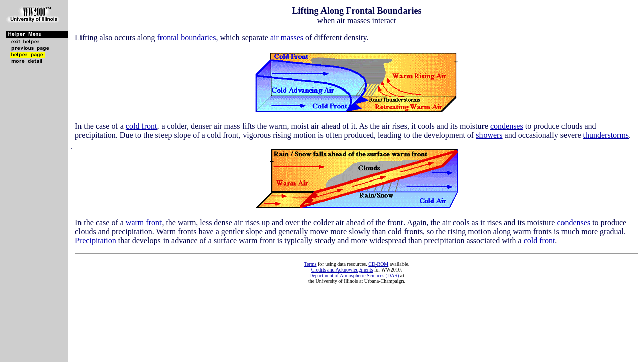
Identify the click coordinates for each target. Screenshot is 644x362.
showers (489, 135)
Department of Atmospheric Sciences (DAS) (354, 275)
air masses (287, 37)
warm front (144, 222)
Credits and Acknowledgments (342, 270)
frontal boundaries (187, 37)
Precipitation (96, 241)
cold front (142, 126)
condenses (507, 126)
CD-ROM (378, 264)
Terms (311, 264)
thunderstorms (606, 135)
